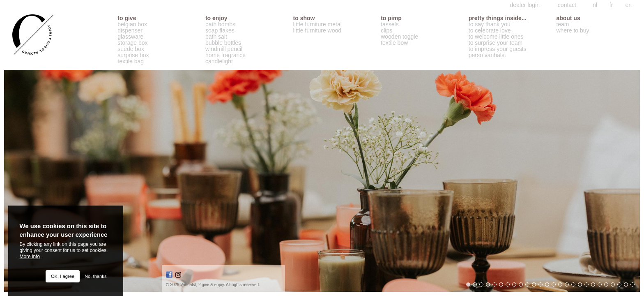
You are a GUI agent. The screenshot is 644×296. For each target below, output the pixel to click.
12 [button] (543, 287)
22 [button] (608, 287)
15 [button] (562, 287)
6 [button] (503, 287)
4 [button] (490, 287)
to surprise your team (496, 43)
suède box (131, 49)
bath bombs (220, 24)
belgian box (132, 24)
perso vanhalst (487, 55)
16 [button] (569, 287)
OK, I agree (63, 276)
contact (567, 5)
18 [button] (582, 287)
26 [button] (635, 287)
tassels (390, 24)
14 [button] (556, 287)
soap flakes (220, 31)
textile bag (131, 61)
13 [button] (549, 287)
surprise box (133, 55)
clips (386, 31)
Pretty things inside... (498, 18)
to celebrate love (490, 31)
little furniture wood (317, 31)
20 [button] (595, 287)
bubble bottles (223, 43)
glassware (130, 37)
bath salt (216, 37)
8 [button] (516, 287)
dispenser (130, 31)
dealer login (525, 5)
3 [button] (483, 287)
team (562, 24)
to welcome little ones (496, 37)
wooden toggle (399, 37)
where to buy (573, 31)
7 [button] (510, 287)
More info (30, 257)
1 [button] (470, 287)
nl (595, 5)
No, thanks (95, 276)
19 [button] (589, 287)
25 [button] (628, 287)
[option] (322, 181)
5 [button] (497, 287)
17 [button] (575, 287)
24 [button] (621, 287)
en (628, 5)
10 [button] (529, 287)
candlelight (219, 61)
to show (304, 18)
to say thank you (490, 24)
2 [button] (477, 287)
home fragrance (225, 55)
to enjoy (216, 18)
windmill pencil (224, 49)
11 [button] (536, 287)
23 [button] (615, 287)
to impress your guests (498, 49)
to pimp (391, 18)
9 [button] (523, 287)
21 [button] (602, 287)
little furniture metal (317, 24)
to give (127, 18)
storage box (132, 43)
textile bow (394, 43)
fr (611, 5)
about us (568, 18)
